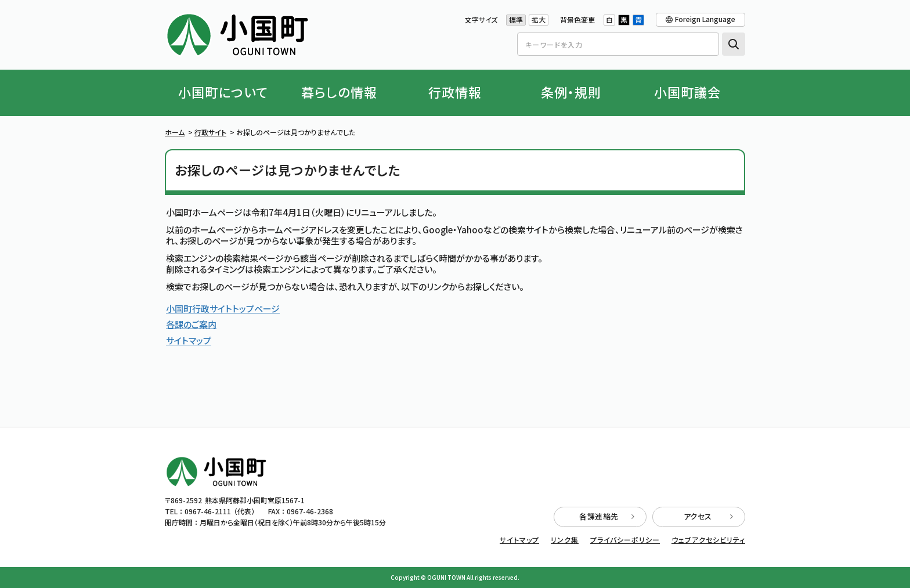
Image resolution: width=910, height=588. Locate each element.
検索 (734, 44)
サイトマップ (189, 340)
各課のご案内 (191, 324)
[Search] (618, 44)
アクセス (709, 516)
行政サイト (210, 132)
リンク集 (565, 540)
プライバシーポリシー (625, 540)
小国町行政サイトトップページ (223, 309)
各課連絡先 (607, 516)
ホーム (175, 132)
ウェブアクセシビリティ (708, 540)
